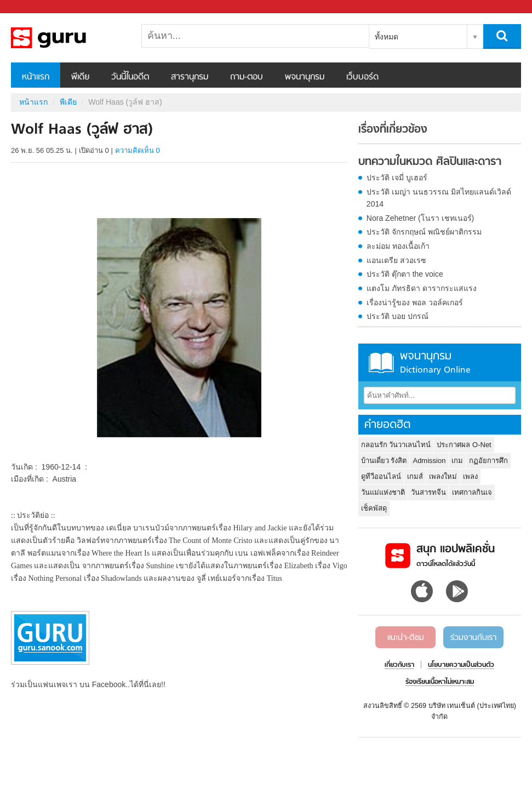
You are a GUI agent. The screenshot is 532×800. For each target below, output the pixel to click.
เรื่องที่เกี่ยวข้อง (393, 130)
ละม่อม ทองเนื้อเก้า (398, 246)
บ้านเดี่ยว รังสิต (384, 461)
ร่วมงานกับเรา (473, 638)
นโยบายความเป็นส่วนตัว (461, 665)
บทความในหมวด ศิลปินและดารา (430, 162)
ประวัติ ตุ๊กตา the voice (405, 274)
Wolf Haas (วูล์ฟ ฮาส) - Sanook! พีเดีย (68, 38)
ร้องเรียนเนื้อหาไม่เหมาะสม (440, 682)
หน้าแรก (36, 77)
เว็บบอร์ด (362, 77)
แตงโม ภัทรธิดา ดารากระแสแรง (422, 288)
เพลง (470, 476)
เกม (457, 461)
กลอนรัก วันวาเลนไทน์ (396, 445)
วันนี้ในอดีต (130, 77)
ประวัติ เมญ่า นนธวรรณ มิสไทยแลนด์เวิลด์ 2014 (439, 198)
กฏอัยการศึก (488, 461)
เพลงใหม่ (443, 476)
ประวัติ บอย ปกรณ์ (397, 316)
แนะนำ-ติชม (406, 638)
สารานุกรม (190, 77)
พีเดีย (80, 77)
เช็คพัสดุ (374, 508)
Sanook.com (33, 7)
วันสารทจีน (428, 492)
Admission (429, 461)
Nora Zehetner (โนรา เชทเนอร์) (420, 218)
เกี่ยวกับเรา (399, 665)
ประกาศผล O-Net (464, 445)
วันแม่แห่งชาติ (383, 492)
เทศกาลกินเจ (472, 492)
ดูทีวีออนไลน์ (381, 476)
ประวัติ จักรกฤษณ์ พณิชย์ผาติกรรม (424, 232)
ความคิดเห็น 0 (138, 150)
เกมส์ (415, 476)
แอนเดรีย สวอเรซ (396, 260)
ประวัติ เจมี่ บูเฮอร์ (397, 178)
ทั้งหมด (387, 37)
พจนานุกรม (305, 77)
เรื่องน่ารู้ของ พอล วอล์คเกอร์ (415, 302)
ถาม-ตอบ (247, 77)
